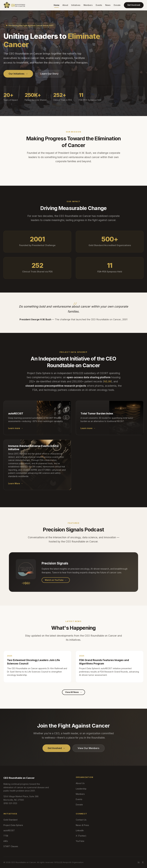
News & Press (82, 825)
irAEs (6, 841)
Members (88, 5)
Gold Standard (10, 820)
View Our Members (89, 748)
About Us (80, 783)
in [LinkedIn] (139, 862)
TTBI (6, 836)
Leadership (81, 789)
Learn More (16, 487)
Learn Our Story (49, 74)
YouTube (80, 841)
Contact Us (81, 820)
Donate (117, 5)
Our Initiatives (18, 74)
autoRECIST (9, 830)
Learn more (16, 432)
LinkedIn (80, 830)
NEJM (107, 385)
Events (99, 5)
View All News (74, 692)
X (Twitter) (81, 836)
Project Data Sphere (13, 825)
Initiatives (76, 5)
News (108, 5)
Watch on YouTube (56, 583)
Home (56, 5)
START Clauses (11, 846)
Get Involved (134, 5)
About (65, 5)
